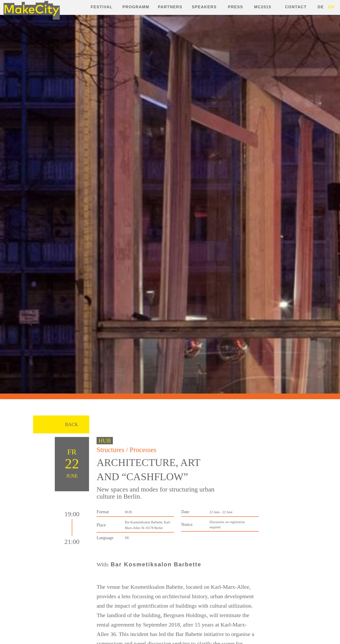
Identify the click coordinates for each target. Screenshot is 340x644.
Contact (296, 7)
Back (72, 424)
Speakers (204, 7)
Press (236, 7)
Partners (170, 7)
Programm (136, 7)
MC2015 (263, 7)
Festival (102, 7)
